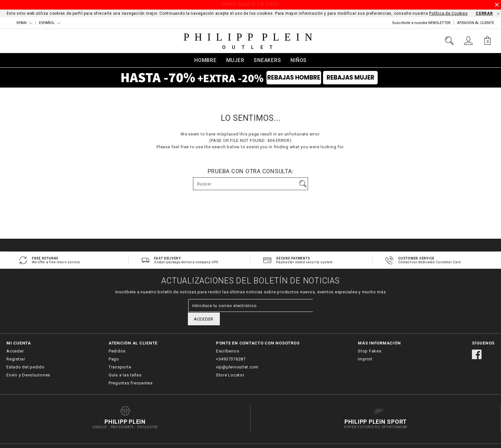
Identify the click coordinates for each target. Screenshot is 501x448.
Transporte (120, 354)
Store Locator (230, 362)
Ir (303, 184)
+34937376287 (231, 346)
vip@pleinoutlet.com (237, 354)
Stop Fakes (370, 338)
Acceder (15, 338)
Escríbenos (228, 338)
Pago (114, 346)
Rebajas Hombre (289, 79)
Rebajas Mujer (355, 79)
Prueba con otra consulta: (251, 171)
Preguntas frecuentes (131, 370)
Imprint (365, 346)
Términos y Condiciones (427, 440)
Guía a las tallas (125, 362)
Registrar (16, 346)
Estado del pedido (26, 354)
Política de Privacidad (476, 440)
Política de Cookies (448, 13)
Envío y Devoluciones (28, 362)
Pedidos (117, 338)
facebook (477, 342)
